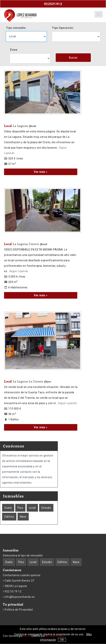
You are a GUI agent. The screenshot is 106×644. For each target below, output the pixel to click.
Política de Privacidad (18, 610)
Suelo (8, 508)
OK (62, 640)
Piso (20, 508)
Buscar (73, 58)
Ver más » (41, 172)
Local (20, 126)
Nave (23, 517)
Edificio (9, 517)
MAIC (27, 636)
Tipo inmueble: (16, 28)
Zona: (14, 50)
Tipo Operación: (63, 28)
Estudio (46, 508)
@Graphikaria (55, 636)
